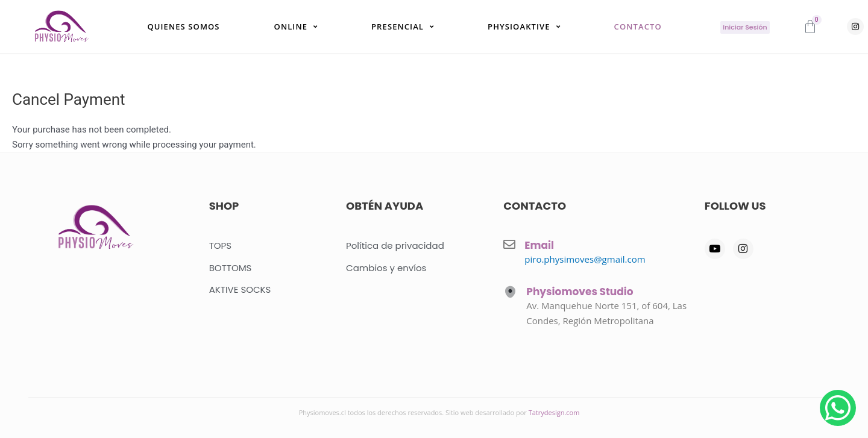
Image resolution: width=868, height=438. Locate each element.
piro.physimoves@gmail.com (585, 259)
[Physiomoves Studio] (510, 292)
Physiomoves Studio (580, 292)
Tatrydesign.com (554, 412)
